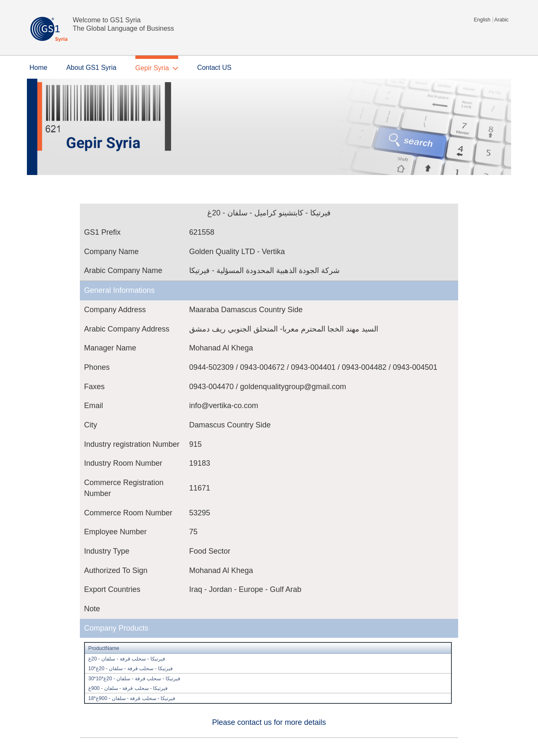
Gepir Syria (152, 68)
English (482, 20)
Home (38, 68)
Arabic (501, 20)
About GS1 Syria (91, 68)
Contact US (214, 68)
